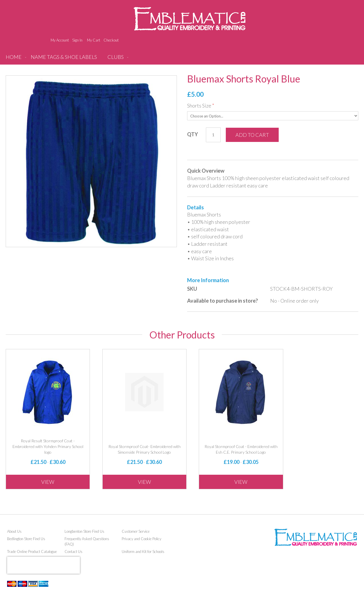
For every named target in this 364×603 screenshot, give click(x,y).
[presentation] (44, 565)
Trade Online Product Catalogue (32, 552)
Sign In (77, 40)
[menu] (182, 59)
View (48, 482)
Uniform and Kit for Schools (143, 552)
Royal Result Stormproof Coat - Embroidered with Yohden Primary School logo (48, 446)
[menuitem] (64, 59)
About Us (14, 531)
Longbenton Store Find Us (84, 531)
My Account (60, 40)
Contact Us (74, 552)
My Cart (94, 40)
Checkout (111, 40)
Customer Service (136, 531)
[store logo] (189, 19)
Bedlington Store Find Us (26, 539)
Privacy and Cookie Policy (141, 539)
